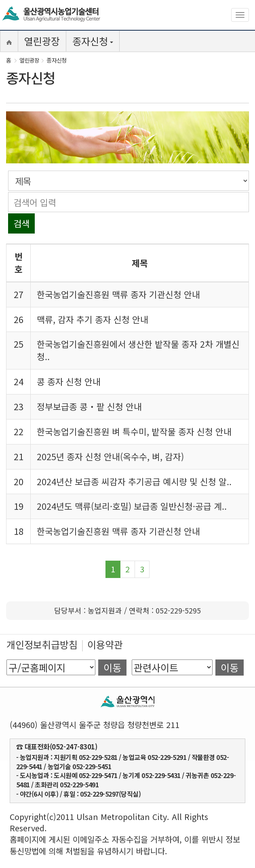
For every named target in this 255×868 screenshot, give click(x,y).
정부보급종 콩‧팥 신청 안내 (89, 406)
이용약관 (105, 644)
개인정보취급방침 (42, 644)
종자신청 (93, 41)
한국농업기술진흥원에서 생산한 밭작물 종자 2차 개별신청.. (138, 350)
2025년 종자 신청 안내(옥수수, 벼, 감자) (110, 456)
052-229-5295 (178, 610)
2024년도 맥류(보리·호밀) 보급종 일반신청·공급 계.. (132, 506)
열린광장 (42, 41)
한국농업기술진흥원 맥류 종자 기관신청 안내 (118, 294)
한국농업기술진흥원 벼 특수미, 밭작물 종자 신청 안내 (134, 431)
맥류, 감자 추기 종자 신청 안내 (93, 319)
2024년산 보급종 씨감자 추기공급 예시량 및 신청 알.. (134, 481)
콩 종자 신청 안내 (69, 381)
